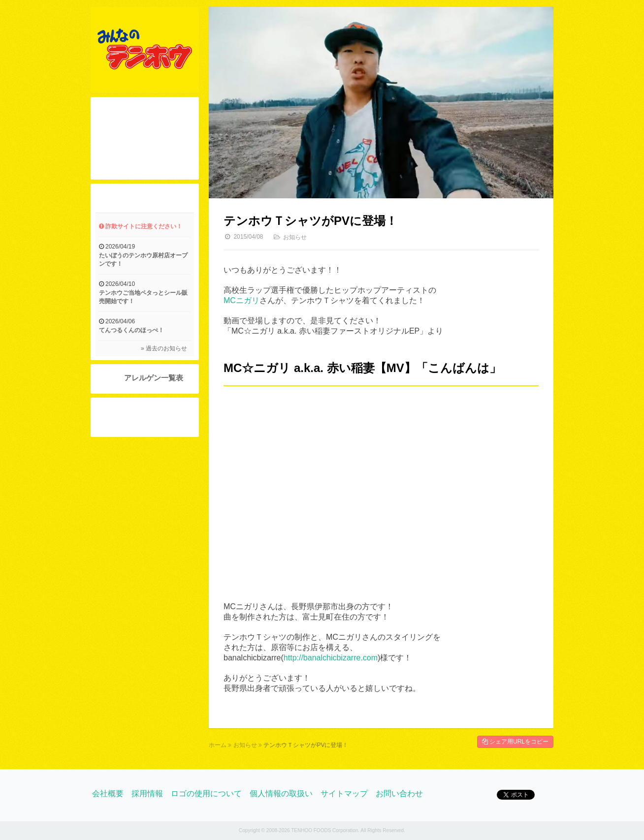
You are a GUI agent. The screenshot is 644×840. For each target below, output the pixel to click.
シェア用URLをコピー (515, 742)
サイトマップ (344, 793)
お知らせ (295, 237)
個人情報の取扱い (281, 793)
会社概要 (108, 793)
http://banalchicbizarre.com (331, 658)
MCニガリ (241, 300)
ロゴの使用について (206, 793)
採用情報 (147, 793)
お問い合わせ (399, 793)
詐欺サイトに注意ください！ (141, 226)
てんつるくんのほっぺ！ (131, 330)
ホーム (218, 745)
